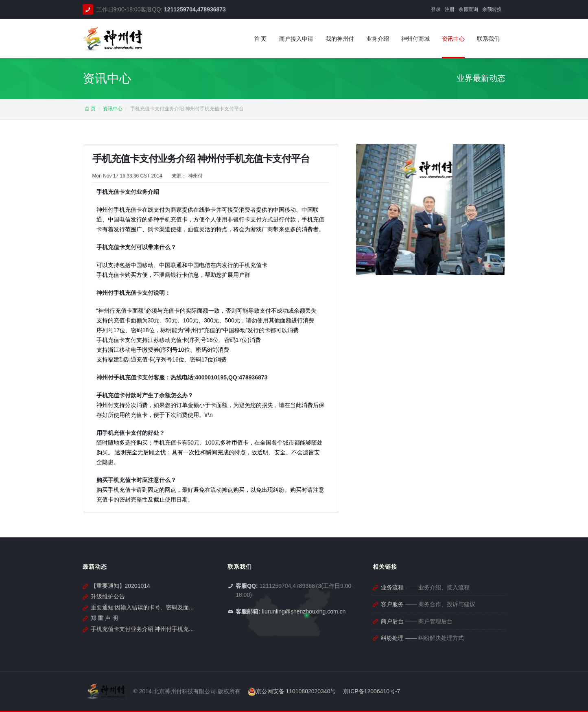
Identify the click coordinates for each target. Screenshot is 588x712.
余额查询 (468, 9)
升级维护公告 (108, 596)
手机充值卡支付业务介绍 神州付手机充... (142, 629)
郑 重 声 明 (105, 618)
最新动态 (95, 567)
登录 (436, 9)
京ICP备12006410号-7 (372, 691)
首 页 (90, 109)
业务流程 (392, 587)
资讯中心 (113, 109)
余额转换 (492, 9)
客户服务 (392, 604)
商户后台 (392, 621)
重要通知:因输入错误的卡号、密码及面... (142, 607)
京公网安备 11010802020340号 (292, 691)
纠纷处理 (392, 638)
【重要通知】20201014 (120, 586)
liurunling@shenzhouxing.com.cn (304, 611)
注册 (450, 9)
